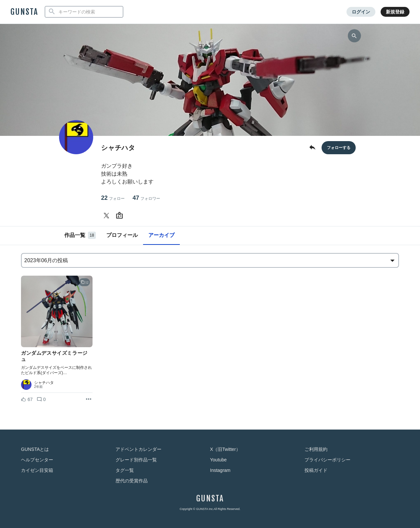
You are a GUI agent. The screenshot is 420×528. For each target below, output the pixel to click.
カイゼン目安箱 (37, 470)
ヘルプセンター (37, 460)
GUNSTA (24, 12)
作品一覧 (80, 235)
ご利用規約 (316, 449)
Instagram (220, 470)
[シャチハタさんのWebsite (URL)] (121, 216)
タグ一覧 (125, 470)
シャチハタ (44, 383)
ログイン (361, 12)
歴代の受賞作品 (132, 481)
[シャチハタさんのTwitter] (108, 216)
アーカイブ (161, 235)
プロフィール (122, 235)
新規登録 (395, 12)
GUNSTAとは (35, 449)
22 (113, 198)
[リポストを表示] (89, 399)
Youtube (218, 460)
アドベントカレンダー (138, 449)
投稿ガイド (316, 470)
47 (146, 198)
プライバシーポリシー (327, 460)
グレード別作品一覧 (136, 460)
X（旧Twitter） (225, 449)
